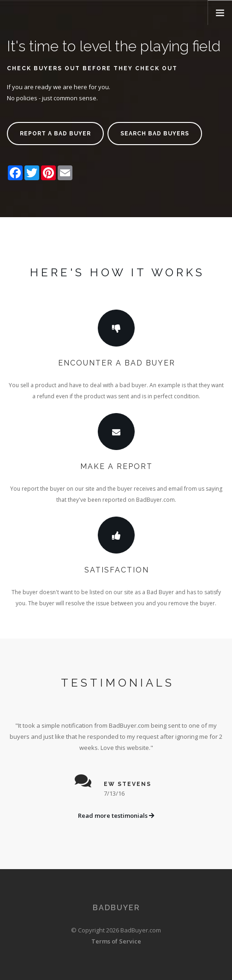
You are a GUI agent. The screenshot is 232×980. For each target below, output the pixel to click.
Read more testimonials (116, 816)
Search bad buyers (155, 134)
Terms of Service (116, 941)
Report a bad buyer (55, 134)
